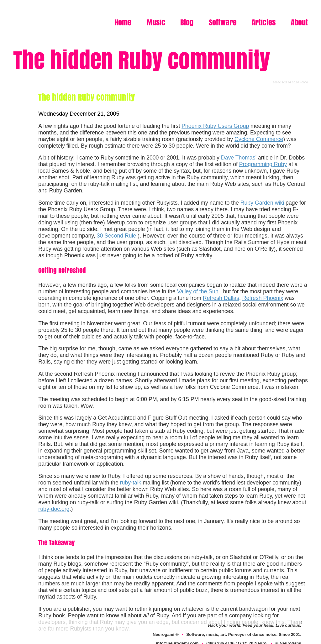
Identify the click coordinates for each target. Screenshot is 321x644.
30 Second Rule (117, 236)
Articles (264, 22)
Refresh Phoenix (263, 298)
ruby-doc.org (54, 509)
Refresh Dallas (221, 298)
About (299, 22)
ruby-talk (131, 483)
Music (156, 22)
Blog (187, 22)
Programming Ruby (263, 164)
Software (223, 22)
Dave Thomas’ (239, 158)
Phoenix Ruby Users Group (215, 126)
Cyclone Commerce (259, 139)
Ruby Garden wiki (262, 203)
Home (123, 22)
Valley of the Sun (197, 291)
